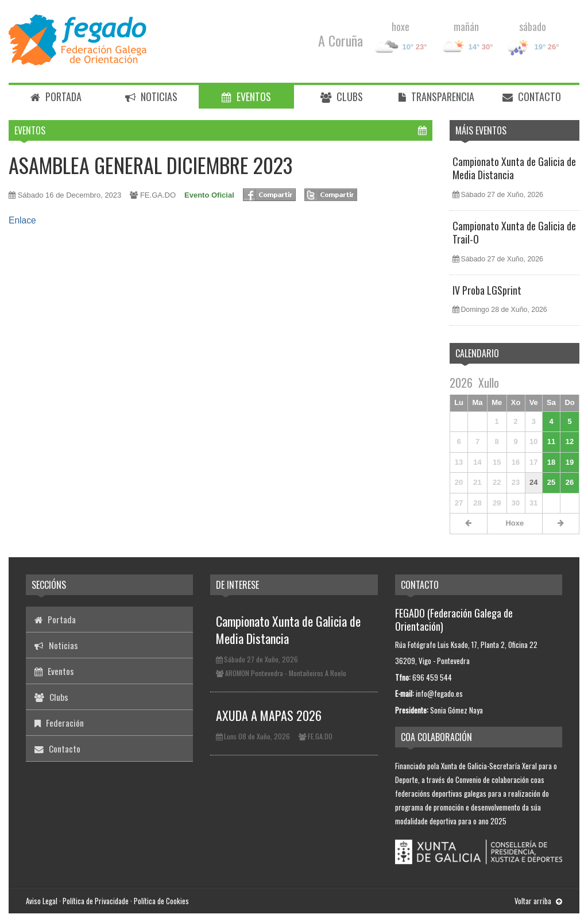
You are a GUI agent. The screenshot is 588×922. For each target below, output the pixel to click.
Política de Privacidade (96, 901)
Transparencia (436, 97)
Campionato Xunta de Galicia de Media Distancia (514, 168)
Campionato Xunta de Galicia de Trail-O (514, 232)
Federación (59, 723)
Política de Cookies (161, 901)
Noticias (151, 97)
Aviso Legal (42, 901)
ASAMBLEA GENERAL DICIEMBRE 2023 (150, 165)
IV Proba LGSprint (487, 290)
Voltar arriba (538, 901)
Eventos (246, 97)
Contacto (532, 97)
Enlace (22, 220)
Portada (56, 97)
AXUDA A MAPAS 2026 (269, 715)
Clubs (342, 97)
